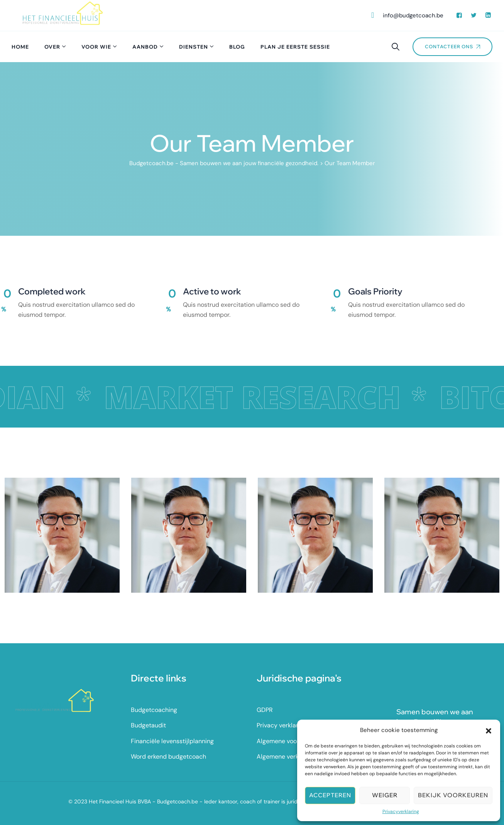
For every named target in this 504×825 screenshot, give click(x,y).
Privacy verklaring (282, 725)
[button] (489, 730)
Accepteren (330, 795)
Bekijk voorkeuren (453, 795)
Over (52, 47)
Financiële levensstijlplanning (172, 741)
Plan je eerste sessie (295, 47)
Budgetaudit (148, 725)
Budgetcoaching (154, 710)
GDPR (265, 710)
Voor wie (96, 47)
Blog (237, 47)
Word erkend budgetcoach (168, 757)
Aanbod (145, 47)
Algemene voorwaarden (290, 741)
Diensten (194, 47)
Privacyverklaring (401, 811)
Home (20, 47)
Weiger (385, 795)
